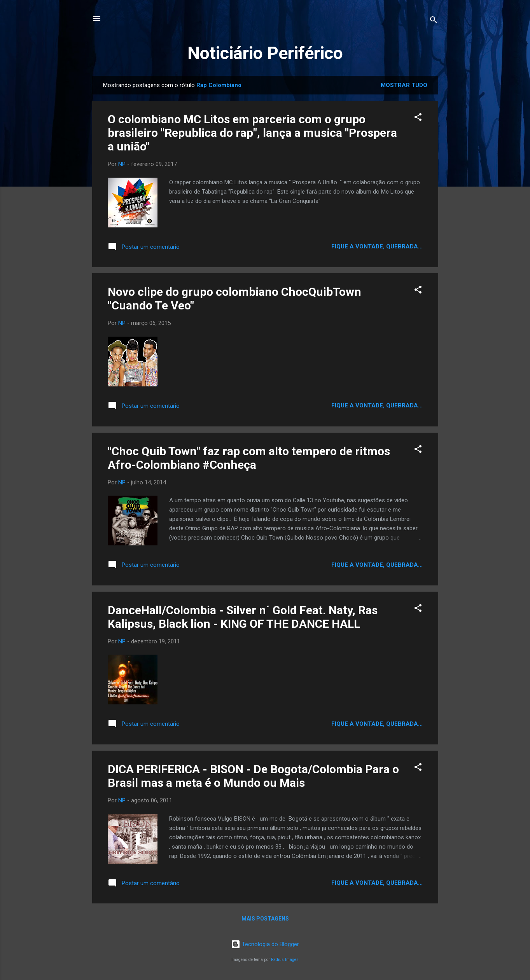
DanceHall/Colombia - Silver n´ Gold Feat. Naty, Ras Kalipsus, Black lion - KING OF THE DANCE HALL (243, 617)
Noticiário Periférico (265, 53)
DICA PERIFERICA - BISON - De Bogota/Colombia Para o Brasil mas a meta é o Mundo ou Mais (253, 776)
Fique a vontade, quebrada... (377, 246)
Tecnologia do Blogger (265, 944)
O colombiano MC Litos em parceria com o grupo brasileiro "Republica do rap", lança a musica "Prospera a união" (252, 133)
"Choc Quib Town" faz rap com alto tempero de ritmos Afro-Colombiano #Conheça (249, 458)
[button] (418, 118)
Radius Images (285, 960)
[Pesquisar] (434, 21)
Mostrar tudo (404, 85)
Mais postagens (265, 919)
